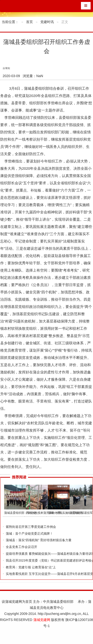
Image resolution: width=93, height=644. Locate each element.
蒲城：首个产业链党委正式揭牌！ (29, 534)
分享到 (6, 68)
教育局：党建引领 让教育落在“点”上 (31, 567)
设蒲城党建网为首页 (17, 602)
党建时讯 (47, 22)
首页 (29, 22)
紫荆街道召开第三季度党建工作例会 (31, 527)
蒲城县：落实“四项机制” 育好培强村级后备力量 (39, 540)
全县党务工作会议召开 (21, 547)
